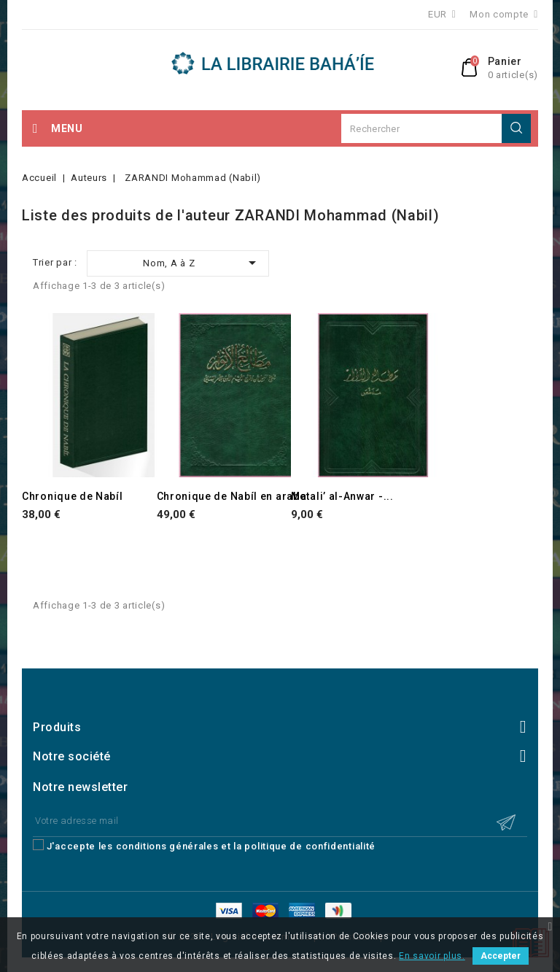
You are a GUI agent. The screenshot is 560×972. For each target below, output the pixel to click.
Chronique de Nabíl (73, 496)
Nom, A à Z (202, 263)
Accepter (501, 956)
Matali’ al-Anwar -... (342, 496)
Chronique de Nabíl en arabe (232, 496)
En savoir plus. (432, 956)
